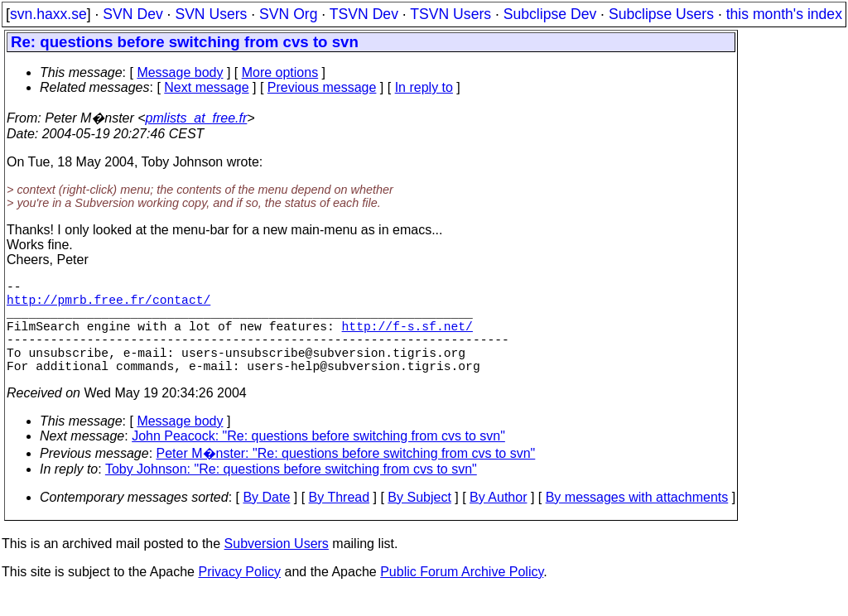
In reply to (424, 87)
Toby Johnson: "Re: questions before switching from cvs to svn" (291, 492)
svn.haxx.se (48, 14)
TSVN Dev (364, 14)
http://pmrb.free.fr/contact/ (108, 306)
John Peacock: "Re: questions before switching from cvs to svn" (318, 459)
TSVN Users (450, 14)
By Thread (340, 520)
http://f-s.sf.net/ (407, 339)
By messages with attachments (637, 520)
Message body (180, 72)
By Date (266, 520)
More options (280, 72)
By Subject (419, 520)
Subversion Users (277, 567)
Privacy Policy (239, 595)
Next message (206, 87)
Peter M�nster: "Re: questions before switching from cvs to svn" (346, 476)
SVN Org (288, 14)
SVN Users (211, 14)
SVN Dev (132, 14)
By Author (498, 520)
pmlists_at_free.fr (197, 118)
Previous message (322, 87)
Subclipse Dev (550, 14)
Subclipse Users (661, 14)
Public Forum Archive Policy (462, 595)
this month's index (784, 14)
